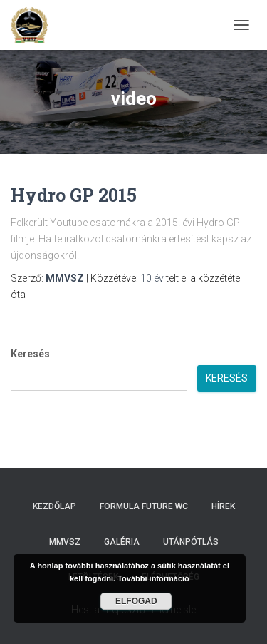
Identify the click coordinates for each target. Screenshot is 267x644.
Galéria (122, 542)
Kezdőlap (54, 506)
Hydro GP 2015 (74, 195)
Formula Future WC (144, 506)
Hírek (223, 506)
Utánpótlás (191, 542)
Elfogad (136, 601)
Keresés (30, 354)
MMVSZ (65, 542)
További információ (153, 578)
